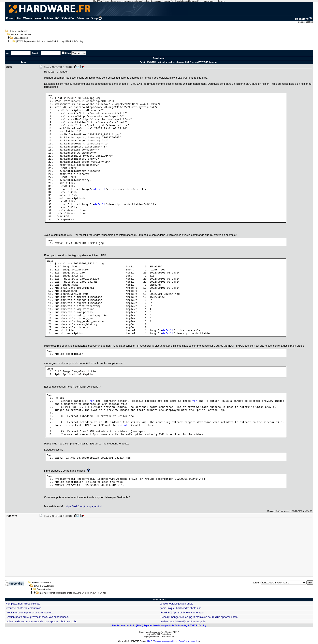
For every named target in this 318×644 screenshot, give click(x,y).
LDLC (150, 641)
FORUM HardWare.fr (18, 31)
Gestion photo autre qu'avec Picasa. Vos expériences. (37, 617)
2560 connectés (306, 22)
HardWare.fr (25, 18)
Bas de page (159, 58)
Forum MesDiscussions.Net (152, 632)
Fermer (221, 1)
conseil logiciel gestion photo (176, 604)
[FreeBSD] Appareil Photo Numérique (182, 612)
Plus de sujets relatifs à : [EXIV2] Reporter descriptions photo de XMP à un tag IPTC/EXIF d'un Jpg (159, 625)
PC (57, 18)
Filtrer (68, 53)
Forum (10, 18)
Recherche (304, 19)
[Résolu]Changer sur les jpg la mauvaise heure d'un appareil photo (199, 617)
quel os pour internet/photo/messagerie (182, 621)
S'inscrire (83, 18)
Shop (97, 18)
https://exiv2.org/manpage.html (84, 506)
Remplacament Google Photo (23, 604)
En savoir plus (207, 1)
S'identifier (68, 18)
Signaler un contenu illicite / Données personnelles (176, 641)
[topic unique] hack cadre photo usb (180, 608)
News (38, 18)
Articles (48, 18)
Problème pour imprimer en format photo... (31, 612)
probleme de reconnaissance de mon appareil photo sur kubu (41, 621)
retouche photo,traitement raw (23, 608)
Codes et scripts (21, 38)
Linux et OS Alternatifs (21, 35)
